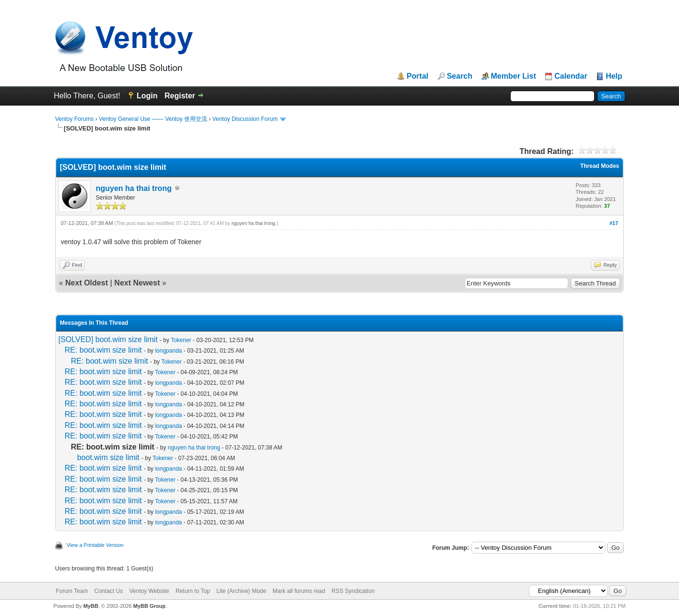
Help (614, 76)
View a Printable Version (95, 545)
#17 (614, 223)
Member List (514, 76)
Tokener (181, 340)
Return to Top (193, 591)
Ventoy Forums (75, 119)
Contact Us (109, 591)
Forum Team (72, 591)
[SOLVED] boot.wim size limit (108, 339)
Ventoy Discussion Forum (245, 119)
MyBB (91, 606)
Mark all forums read (299, 591)
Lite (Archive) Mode (241, 591)
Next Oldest (87, 283)
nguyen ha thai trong (134, 188)
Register (180, 96)
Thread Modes (600, 166)
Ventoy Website (149, 591)
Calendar (571, 76)
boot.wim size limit (108, 457)
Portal (417, 76)
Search (460, 76)
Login (147, 96)
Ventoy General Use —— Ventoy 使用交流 (153, 119)
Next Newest (137, 283)
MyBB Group (149, 606)
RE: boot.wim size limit (103, 350)
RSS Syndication (353, 591)
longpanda (168, 351)
